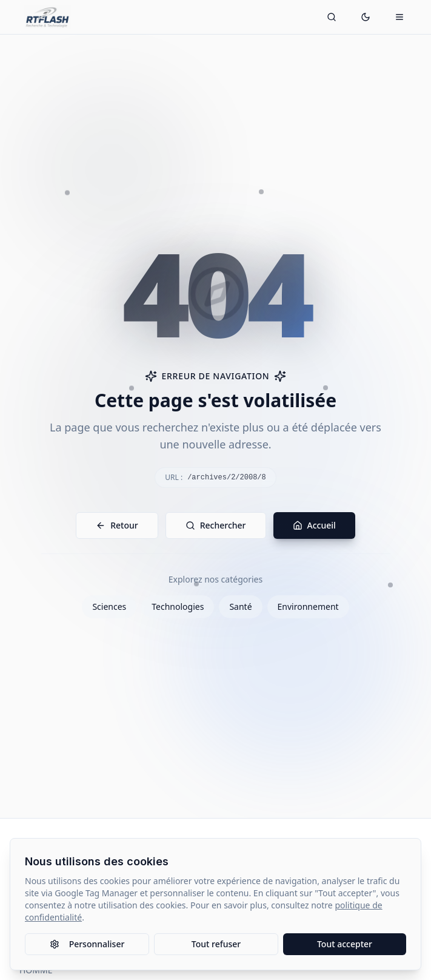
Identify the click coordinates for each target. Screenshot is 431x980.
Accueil (314, 525)
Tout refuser (216, 944)
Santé (240, 607)
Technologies (178, 607)
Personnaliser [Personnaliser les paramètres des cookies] (87, 944)
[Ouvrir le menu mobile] (399, 17)
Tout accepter (345, 944)
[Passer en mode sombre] (366, 17)
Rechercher (216, 525)
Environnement (308, 607)
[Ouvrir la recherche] (332, 17)
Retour (117, 525)
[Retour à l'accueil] (48, 17)
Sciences (109, 607)
